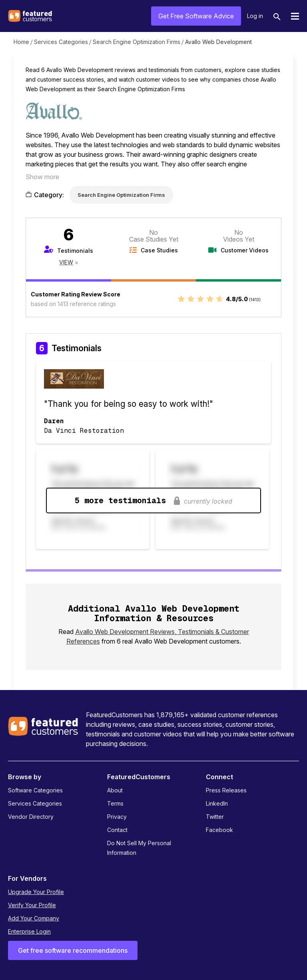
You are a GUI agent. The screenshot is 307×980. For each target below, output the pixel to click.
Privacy (117, 817)
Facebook (219, 830)
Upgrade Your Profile (36, 892)
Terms (115, 803)
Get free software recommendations (73, 950)
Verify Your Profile (32, 905)
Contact (117, 830)
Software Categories (35, 790)
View (66, 262)
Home (21, 42)
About (115, 790)
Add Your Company (34, 918)
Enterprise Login (29, 931)
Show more (42, 177)
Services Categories (61, 42)
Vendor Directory (31, 817)
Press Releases (226, 790)
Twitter (215, 817)
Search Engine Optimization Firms (137, 42)
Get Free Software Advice (196, 16)
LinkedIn (217, 803)
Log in (255, 16)
